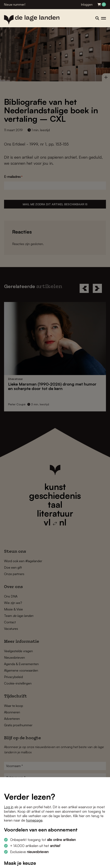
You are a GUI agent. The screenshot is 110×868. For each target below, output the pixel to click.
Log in (9, 807)
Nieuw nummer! (15, 5)
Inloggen (87, 5)
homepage (34, 820)
